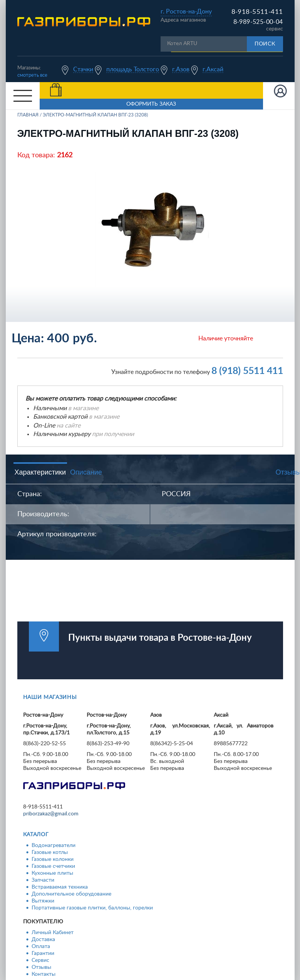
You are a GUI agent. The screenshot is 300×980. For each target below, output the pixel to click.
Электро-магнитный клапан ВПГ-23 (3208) (95, 115)
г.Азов (181, 69)
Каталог (36, 835)
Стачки (83, 69)
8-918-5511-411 (257, 12)
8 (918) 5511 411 (247, 371)
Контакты (44, 974)
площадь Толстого (133, 69)
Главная (28, 115)
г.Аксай (213, 69)
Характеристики (40, 472)
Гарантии (43, 953)
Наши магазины (50, 697)
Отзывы (41, 967)
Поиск (265, 44)
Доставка (43, 940)
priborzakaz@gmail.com (51, 814)
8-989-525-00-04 (258, 22)
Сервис (40, 960)
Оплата (41, 946)
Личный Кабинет (53, 933)
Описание (86, 472)
